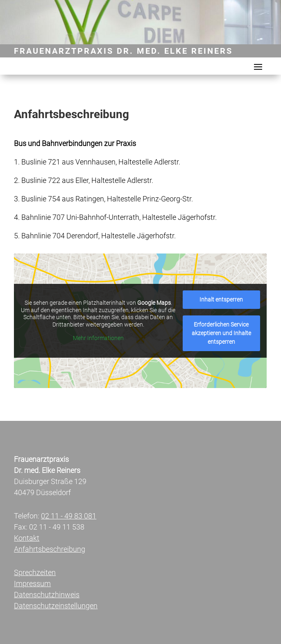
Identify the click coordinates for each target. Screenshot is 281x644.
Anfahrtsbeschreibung (50, 549)
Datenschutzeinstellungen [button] (56, 606)
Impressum (32, 583)
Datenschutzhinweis (47, 595)
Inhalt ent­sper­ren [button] (222, 299)
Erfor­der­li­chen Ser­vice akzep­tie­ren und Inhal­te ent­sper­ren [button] (221, 333)
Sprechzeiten (35, 572)
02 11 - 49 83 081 (69, 516)
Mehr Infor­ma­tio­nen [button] (98, 338)
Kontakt (27, 538)
